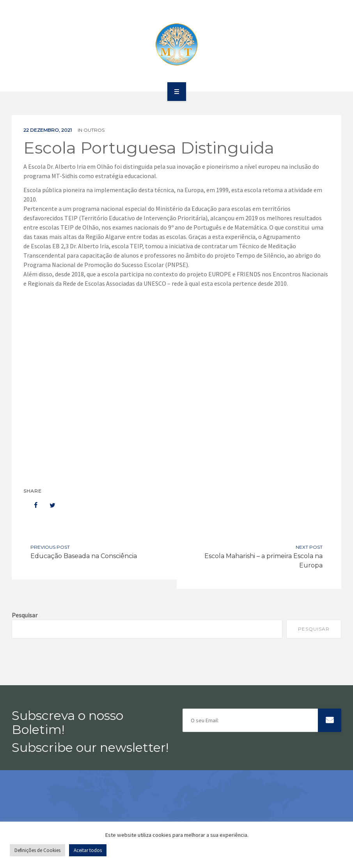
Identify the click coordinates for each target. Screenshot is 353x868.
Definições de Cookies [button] (37, 850)
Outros (94, 130)
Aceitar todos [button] (88, 850)
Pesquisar (25, 615)
